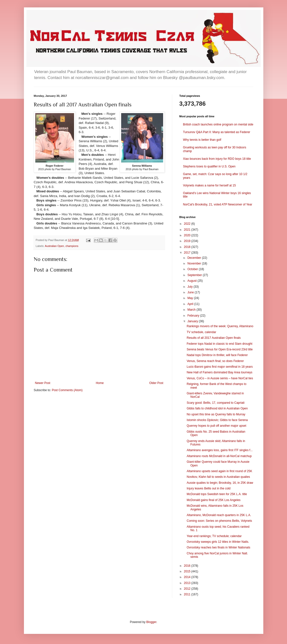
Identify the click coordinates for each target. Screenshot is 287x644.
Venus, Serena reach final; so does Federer (215, 361)
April (191, 304)
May (191, 298)
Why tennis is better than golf (202, 140)
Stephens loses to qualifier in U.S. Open (209, 166)
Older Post (156, 383)
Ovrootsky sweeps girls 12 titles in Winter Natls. (218, 542)
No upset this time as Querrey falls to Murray (216, 414)
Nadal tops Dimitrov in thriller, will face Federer (217, 355)
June (191, 292)
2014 (188, 577)
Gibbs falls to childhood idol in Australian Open (217, 408)
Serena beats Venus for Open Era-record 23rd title (220, 349)
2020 (188, 235)
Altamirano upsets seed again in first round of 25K (219, 471)
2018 (188, 247)
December (195, 258)
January (193, 321)
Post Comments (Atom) (67, 390)
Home (100, 383)
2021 (188, 230)
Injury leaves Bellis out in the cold (208, 488)
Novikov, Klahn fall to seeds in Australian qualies (218, 477)
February (194, 316)
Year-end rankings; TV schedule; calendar (214, 536)
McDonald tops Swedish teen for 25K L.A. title (217, 494)
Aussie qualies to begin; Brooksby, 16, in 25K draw (220, 483)
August (192, 281)
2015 (188, 571)
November (195, 263)
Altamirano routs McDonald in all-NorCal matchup (219, 456)
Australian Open (54, 246)
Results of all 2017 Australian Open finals (214, 338)
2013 (188, 583)
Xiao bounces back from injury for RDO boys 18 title (217, 159)
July (190, 287)
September (195, 275)
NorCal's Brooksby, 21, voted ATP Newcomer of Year (218, 204)
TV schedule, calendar (201, 332)
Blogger (151, 622)
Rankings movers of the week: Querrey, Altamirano (220, 326)
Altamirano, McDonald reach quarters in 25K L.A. (219, 515)
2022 (188, 224)
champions (72, 246)
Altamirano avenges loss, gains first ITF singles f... (220, 450)
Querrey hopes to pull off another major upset (216, 426)
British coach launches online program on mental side (218, 124)
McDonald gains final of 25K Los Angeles (213, 500)
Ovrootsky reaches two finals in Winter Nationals (218, 547)
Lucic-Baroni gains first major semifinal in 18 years (220, 367)
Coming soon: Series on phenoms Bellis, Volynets (219, 521)
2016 (188, 566)
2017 (188, 253)
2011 (188, 594)
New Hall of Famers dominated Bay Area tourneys (219, 372)
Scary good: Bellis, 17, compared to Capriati (215, 403)
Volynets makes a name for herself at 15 (210, 185)
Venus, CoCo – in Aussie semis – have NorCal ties (220, 378)
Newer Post (43, 383)
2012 (188, 589)
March (192, 310)
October (193, 269)
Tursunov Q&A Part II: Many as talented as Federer (217, 132)
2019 (188, 241)
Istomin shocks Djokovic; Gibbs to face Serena (217, 420)
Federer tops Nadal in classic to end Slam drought (219, 344)
